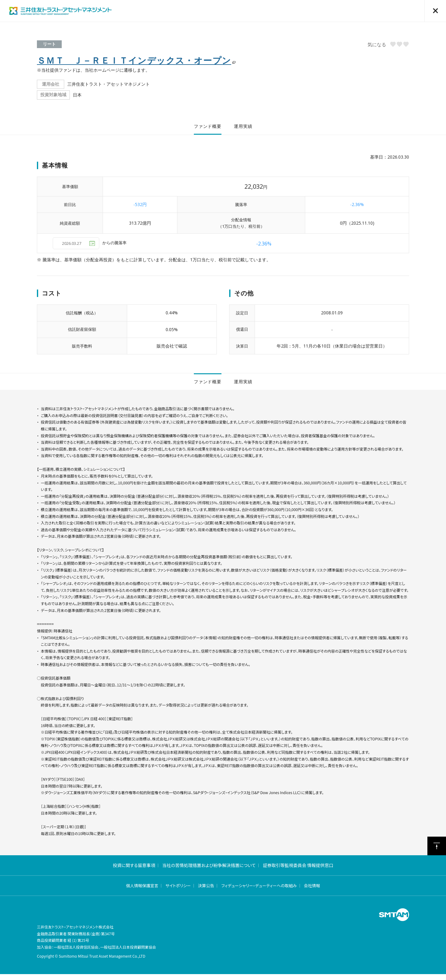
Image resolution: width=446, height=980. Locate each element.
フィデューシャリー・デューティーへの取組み (259, 892)
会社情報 (312, 892)
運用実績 (243, 128)
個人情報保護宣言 (142, 892)
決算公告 (206, 892)
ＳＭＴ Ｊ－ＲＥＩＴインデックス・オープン (134, 60)
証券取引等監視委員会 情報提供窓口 (298, 871)
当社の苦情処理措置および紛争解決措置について (209, 871)
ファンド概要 (207, 128)
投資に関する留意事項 (134, 871)
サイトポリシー (178, 892)
